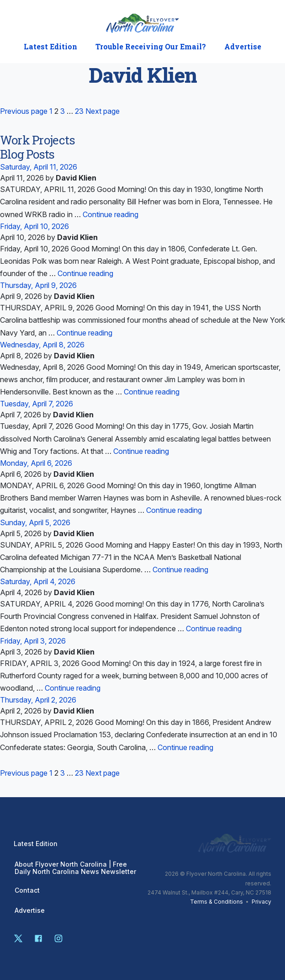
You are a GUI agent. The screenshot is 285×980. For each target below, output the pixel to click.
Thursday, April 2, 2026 (38, 700)
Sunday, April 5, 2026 (35, 522)
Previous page (24, 111)
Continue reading (111, 214)
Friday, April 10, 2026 (34, 226)
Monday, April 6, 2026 (36, 463)
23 (79, 111)
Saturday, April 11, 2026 (39, 167)
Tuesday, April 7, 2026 (37, 404)
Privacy (261, 902)
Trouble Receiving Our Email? (151, 47)
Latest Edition (50, 47)
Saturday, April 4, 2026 (38, 581)
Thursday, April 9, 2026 (38, 285)
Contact (27, 890)
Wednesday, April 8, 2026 (42, 345)
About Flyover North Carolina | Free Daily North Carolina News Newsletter (75, 868)
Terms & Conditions (216, 902)
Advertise (243, 47)
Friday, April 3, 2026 (33, 641)
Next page (103, 111)
